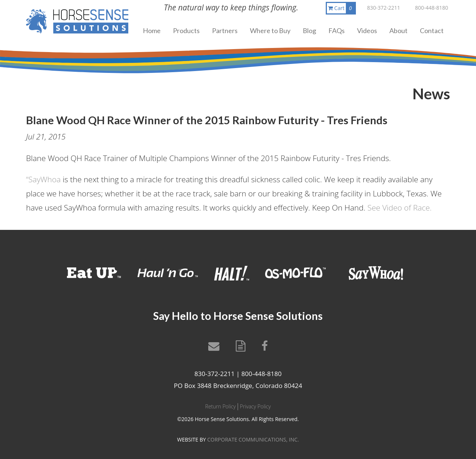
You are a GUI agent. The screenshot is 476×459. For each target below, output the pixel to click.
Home (152, 31)
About (398, 31)
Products (186, 31)
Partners (225, 31)
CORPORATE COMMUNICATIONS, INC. (253, 439)
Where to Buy (270, 31)
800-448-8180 (432, 8)
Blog (309, 31)
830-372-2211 (384, 8)
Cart (341, 8)
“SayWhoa (43, 179)
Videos (367, 31)
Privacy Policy (255, 406)
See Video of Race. (400, 208)
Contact (432, 31)
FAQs (337, 31)
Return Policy (221, 406)
